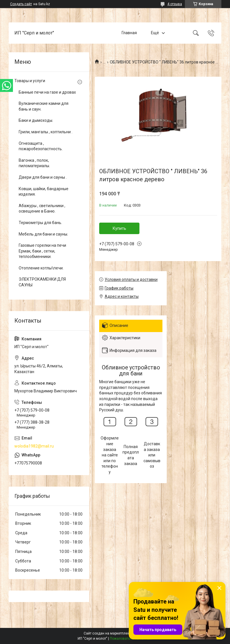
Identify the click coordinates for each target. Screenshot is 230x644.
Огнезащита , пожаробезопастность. (41, 146)
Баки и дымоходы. (36, 120)
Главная (129, 33)
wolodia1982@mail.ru (34, 446)
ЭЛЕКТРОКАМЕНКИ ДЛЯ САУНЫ (42, 282)
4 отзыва (175, 4)
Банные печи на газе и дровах (47, 92)
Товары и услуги (30, 81)
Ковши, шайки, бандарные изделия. (44, 192)
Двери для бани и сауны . (43, 177)
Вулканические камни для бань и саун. (44, 106)
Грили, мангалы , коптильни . (46, 132)
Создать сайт (21, 4)
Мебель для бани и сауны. (43, 234)
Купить (119, 228)
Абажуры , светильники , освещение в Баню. (42, 209)
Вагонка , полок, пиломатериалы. (34, 163)
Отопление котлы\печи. (41, 268)
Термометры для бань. (40, 223)
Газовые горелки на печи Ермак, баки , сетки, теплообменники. (42, 251)
